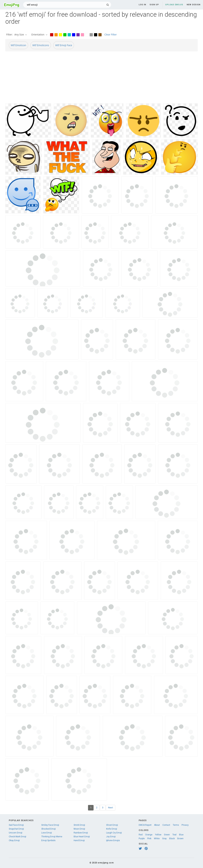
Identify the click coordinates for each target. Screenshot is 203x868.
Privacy (185, 825)
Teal (174, 835)
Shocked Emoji (49, 829)
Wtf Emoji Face (64, 45)
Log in (142, 5)
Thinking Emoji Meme (52, 837)
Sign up (154, 5)
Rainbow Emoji (81, 833)
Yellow (158, 835)
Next (111, 808)
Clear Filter (111, 34)
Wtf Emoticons (41, 45)
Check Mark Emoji (17, 837)
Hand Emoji (79, 840)
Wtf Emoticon (18, 45)
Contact (166, 825)
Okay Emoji (14, 840)
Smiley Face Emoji (50, 825)
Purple (142, 839)
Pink (149, 839)
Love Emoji (47, 833)
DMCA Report (145, 825)
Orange (149, 835)
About (157, 825)
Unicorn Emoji (16, 833)
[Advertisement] (101, 79)
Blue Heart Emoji (82, 837)
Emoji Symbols (48, 840)
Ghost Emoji (112, 825)
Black (172, 839)
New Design (194, 5)
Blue (181, 835)
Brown (180, 839)
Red (141, 835)
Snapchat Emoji (16, 829)
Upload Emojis (174, 5)
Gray (164, 839)
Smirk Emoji (79, 825)
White (157, 839)
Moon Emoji (79, 829)
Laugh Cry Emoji (114, 833)
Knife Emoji (112, 829)
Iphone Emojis (113, 840)
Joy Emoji (111, 837)
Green (167, 835)
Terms (176, 825)
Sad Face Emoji (16, 825)
